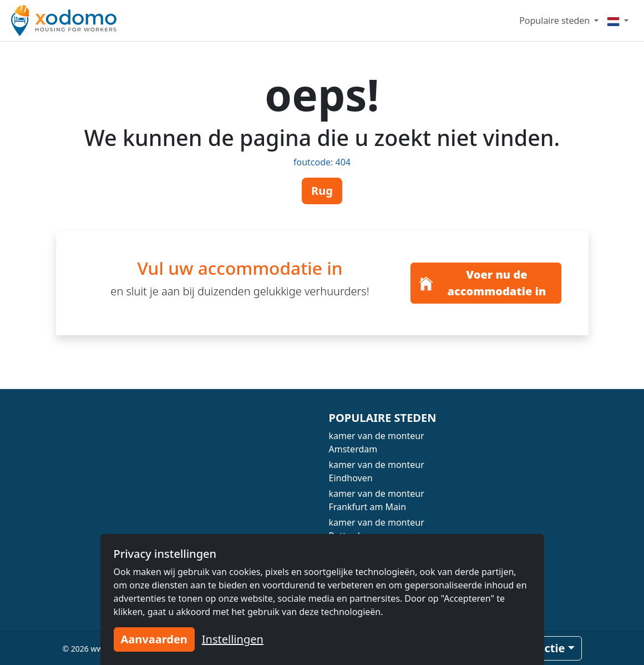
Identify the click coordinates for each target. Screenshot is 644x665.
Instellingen (233, 639)
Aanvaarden (154, 639)
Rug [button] (322, 191)
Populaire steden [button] (556, 21)
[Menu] (618, 21)
